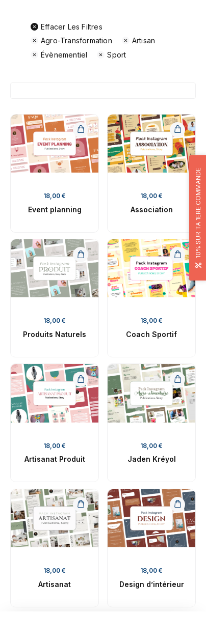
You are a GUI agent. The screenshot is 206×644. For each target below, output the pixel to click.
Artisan (138, 40)
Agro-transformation (71, 40)
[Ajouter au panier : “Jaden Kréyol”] (177, 379)
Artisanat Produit (55, 459)
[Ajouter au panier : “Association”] (177, 130)
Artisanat (55, 584)
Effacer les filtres (67, 27)
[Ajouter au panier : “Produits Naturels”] (81, 255)
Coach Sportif (151, 334)
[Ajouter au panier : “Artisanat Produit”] (81, 379)
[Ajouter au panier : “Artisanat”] (81, 505)
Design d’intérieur (152, 584)
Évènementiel (59, 55)
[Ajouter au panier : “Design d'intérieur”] (177, 505)
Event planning (55, 209)
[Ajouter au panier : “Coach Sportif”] (177, 255)
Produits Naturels (55, 334)
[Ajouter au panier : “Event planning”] (81, 130)
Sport (111, 55)
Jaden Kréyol (152, 459)
